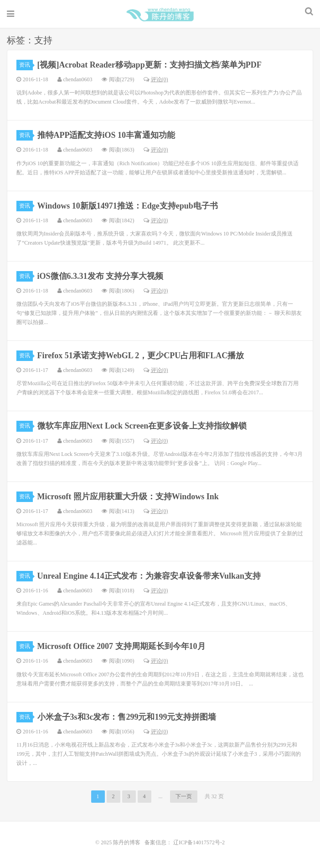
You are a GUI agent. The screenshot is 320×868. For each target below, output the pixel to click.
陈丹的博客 (160, 14)
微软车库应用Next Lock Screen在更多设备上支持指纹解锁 (142, 426)
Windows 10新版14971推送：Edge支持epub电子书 (128, 206)
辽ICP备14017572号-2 (198, 842)
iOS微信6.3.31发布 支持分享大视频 (101, 276)
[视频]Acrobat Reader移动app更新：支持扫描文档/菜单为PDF (150, 65)
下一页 (184, 796)
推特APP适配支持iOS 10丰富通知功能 (106, 135)
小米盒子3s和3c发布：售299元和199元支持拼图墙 (127, 717)
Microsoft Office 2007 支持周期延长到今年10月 (121, 646)
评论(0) (156, 79)
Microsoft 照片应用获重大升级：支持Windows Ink (128, 497)
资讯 (26, 65)
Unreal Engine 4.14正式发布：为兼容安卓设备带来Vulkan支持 (149, 576)
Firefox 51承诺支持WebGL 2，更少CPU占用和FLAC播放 (141, 356)
